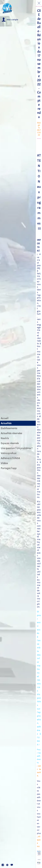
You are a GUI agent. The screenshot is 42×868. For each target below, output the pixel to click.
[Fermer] (39, 3)
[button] (10, 20)
